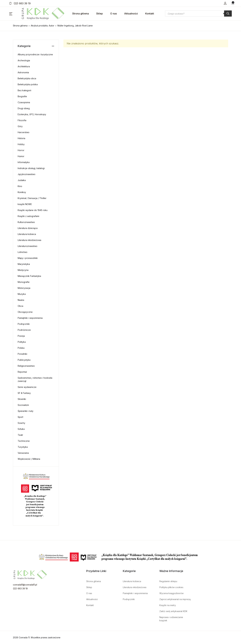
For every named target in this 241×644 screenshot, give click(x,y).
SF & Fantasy (24, 393)
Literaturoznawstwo (28, 246)
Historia (21, 138)
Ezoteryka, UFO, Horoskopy (32, 114)
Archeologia (24, 60)
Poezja (21, 336)
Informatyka (24, 162)
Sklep (100, 14)
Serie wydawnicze (27, 387)
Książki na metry (168, 605)
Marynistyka (24, 264)
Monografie (24, 282)
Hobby (21, 144)
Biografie (22, 96)
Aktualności (131, 14)
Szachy (21, 423)
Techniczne (24, 441)
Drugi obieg (24, 108)
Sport (20, 417)
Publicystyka (24, 360)
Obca (20, 306)
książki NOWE (25, 204)
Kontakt (150, 14)
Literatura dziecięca (28, 228)
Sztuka (21, 429)
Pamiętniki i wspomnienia (30, 318)
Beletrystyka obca (27, 78)
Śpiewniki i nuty (26, 411)
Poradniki (22, 354)
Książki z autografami (28, 216)
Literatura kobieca (27, 234)
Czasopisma (24, 102)
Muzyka (22, 294)
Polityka (22, 342)
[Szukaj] (228, 14)
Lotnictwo (23, 252)
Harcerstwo (24, 132)
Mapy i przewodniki (28, 258)
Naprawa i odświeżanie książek (171, 619)
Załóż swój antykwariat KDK (173, 611)
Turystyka (23, 447)
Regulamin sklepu (168, 581)
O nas (114, 14)
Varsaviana (23, 453)
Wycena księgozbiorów (171, 593)
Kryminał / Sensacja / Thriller (32, 198)
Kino (20, 186)
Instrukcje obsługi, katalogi (31, 168)
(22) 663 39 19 (20, 3)
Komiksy (22, 192)
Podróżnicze (24, 330)
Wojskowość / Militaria (29, 459)
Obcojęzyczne (25, 312)
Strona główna (81, 14)
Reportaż (22, 372)
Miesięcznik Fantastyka (29, 276)
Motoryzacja (24, 288)
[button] (225, 3)
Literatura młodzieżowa (29, 240)
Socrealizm (23, 405)
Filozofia (22, 120)
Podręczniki (24, 324)
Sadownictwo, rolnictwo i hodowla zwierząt (35, 379)
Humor (21, 156)
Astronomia (23, 72)
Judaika (22, 180)
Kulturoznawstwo (26, 222)
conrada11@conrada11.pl (25, 585)
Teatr (20, 435)
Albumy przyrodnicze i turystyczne (35, 54)
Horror (21, 150)
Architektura (24, 66)
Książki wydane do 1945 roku (33, 210)
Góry (20, 126)
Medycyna (23, 270)
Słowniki (22, 399)
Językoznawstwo (27, 174)
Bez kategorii (24, 90)
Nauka (21, 300)
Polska (21, 348)
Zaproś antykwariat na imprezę (175, 599)
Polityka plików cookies (171, 587)
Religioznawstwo (26, 366)
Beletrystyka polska (28, 84)
